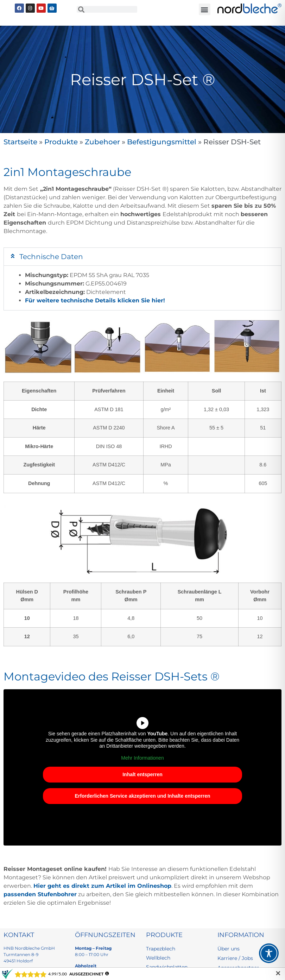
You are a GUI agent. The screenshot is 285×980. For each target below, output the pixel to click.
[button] (205, 9)
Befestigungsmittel (162, 142)
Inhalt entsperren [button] (142, 774)
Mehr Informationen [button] (142, 758)
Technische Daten (51, 257)
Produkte (61, 142)
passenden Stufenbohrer (40, 894)
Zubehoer (102, 142)
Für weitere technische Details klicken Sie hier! (95, 300)
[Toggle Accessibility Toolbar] (269, 953)
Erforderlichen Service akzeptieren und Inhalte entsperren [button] (142, 796)
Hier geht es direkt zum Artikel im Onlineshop (102, 886)
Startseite (20, 142)
